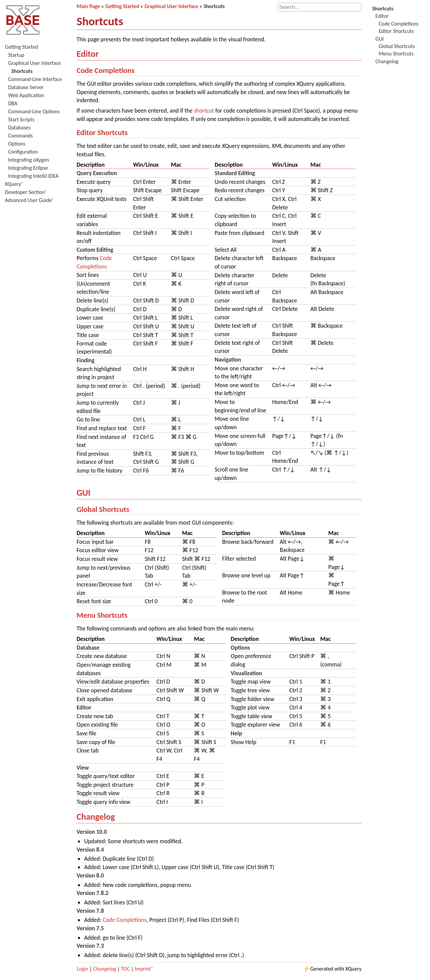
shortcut (204, 111)
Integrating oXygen (28, 160)
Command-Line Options (34, 111)
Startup (16, 55)
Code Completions (106, 70)
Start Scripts (21, 119)
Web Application (26, 95)
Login (82, 969)
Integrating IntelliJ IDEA (33, 176)
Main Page (88, 6)
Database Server (26, 87)
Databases (19, 128)
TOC (125, 969)
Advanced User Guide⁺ (30, 200)
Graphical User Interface (34, 63)
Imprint (143, 969)
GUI (83, 493)
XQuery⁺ (14, 184)
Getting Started (22, 47)
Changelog (96, 817)
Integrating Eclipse (28, 168)
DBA (13, 103)
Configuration (23, 152)
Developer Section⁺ (26, 192)
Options (17, 144)
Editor (88, 54)
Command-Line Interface (35, 79)
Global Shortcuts (103, 509)
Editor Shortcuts (102, 132)
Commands (20, 136)
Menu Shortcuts (102, 615)
